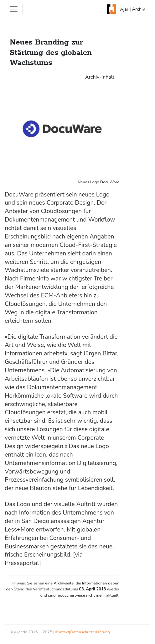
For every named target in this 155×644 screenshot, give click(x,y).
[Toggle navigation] (14, 9)
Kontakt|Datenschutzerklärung (83, 632)
